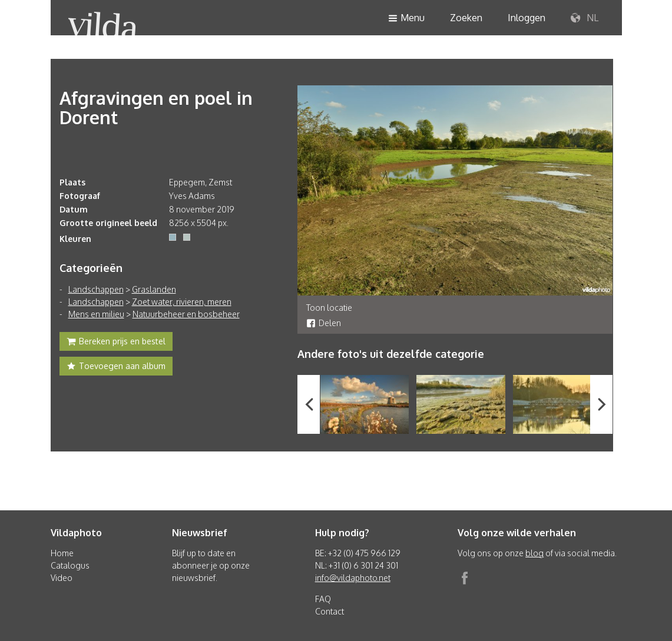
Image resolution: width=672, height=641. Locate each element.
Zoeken (466, 18)
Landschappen (96, 289)
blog (534, 553)
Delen (324, 323)
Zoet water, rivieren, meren (182, 302)
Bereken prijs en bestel (116, 343)
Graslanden (154, 289)
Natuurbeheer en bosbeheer (186, 314)
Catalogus (70, 565)
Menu (406, 19)
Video (62, 578)
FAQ (323, 599)
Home (62, 553)
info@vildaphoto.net (353, 578)
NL (585, 18)
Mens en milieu (96, 314)
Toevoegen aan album (116, 367)
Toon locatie (329, 308)
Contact (330, 611)
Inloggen (527, 18)
